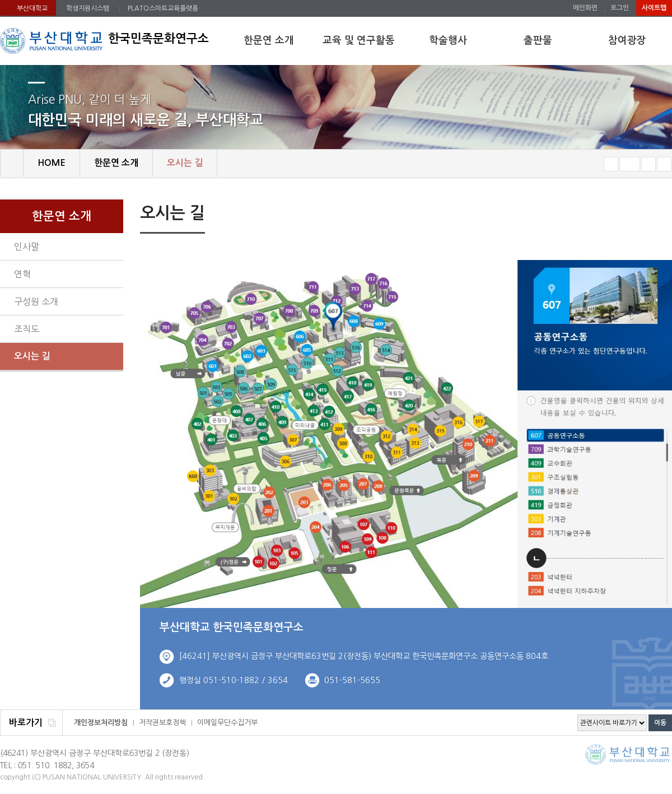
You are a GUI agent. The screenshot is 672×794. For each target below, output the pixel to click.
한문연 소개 (269, 40)
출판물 (538, 40)
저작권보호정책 (162, 723)
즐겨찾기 (664, 164)
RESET (630, 164)
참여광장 (627, 40)
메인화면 (585, 8)
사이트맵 (654, 8)
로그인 (620, 8)
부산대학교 (32, 8)
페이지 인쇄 (647, 215)
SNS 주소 (665, 214)
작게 (611, 164)
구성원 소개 (36, 301)
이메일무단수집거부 (227, 723)
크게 (648, 164)
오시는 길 (32, 356)
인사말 (27, 247)
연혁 (22, 274)
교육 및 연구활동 (359, 40)
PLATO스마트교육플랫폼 (163, 8)
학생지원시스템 (88, 8)
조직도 (27, 329)
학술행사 (448, 40)
